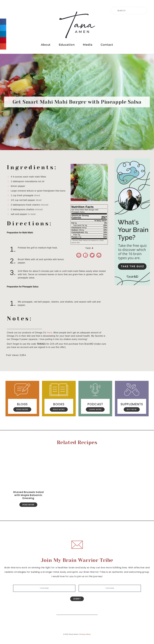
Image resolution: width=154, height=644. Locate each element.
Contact (107, 45)
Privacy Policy (85, 634)
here (49, 333)
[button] (3, 22)
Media (88, 45)
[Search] (94, 611)
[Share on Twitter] (92, 255)
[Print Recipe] (99, 255)
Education (67, 45)
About (46, 45)
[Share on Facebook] (86, 255)
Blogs (22, 404)
